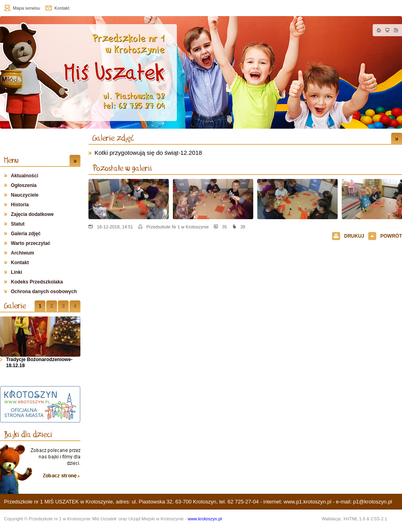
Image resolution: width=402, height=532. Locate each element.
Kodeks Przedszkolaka (37, 282)
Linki (16, 272)
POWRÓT (391, 236)
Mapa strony (388, 30)
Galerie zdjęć (113, 138)
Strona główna (379, 30)
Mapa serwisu (27, 8)
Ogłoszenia (24, 185)
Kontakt (62, 8)
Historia (20, 205)
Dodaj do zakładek (396, 30)
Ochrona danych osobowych (44, 292)
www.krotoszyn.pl (205, 519)
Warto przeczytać (31, 243)
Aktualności (25, 176)
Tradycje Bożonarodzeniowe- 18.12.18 (39, 363)
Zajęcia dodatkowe (32, 214)
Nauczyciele (25, 195)
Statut (18, 224)
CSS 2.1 (379, 519)
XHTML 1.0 (354, 519)
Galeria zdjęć (26, 234)
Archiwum (23, 253)
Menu (11, 160)
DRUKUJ (354, 236)
